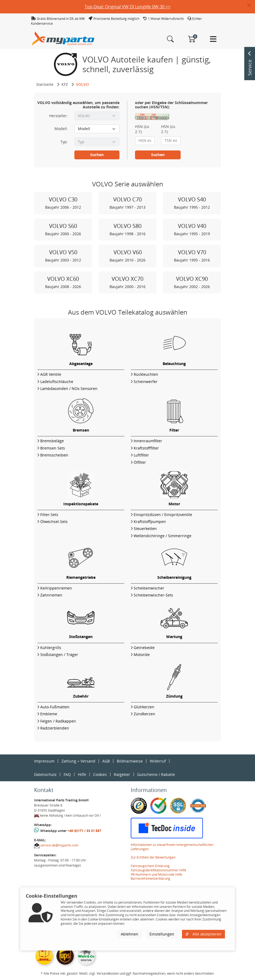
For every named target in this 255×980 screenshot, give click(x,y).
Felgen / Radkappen (58, 721)
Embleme (49, 714)
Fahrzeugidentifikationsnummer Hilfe (159, 870)
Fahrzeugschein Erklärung (150, 866)
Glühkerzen (144, 707)
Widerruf (158, 761)
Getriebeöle (144, 648)
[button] (251, 5)
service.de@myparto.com (59, 845)
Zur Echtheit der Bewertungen (153, 857)
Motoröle (142, 655)
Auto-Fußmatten (55, 707)
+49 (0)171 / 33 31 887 (84, 831)
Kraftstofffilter (146, 448)
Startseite (45, 84)
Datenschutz (45, 774)
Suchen (97, 155)
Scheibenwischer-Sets (153, 595)
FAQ (67, 774)
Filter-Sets (49, 515)
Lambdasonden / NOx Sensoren (69, 388)
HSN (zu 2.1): (142, 129)
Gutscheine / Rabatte (156, 774)
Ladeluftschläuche (57, 382)
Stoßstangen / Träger (59, 655)
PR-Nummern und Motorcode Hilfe (156, 874)
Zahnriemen (51, 595)
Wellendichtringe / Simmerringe (163, 536)
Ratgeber (122, 774)
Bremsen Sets (53, 448)
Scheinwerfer (146, 382)
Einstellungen (162, 934)
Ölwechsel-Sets (54, 522)
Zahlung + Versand (78, 761)
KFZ (65, 84)
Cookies (100, 774)
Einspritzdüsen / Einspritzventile (163, 515)
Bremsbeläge (52, 441)
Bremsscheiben (54, 455)
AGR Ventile (51, 374)
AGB (106, 761)
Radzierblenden (55, 728)
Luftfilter (141, 455)
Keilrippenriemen (56, 588)
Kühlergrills (51, 648)
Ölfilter (140, 462)
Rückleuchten (146, 374)
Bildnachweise (130, 761)
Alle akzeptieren (203, 934)
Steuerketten (145, 528)
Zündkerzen (144, 714)
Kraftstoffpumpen (150, 522)
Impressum (44, 761)
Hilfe (82, 774)
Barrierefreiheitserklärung (150, 878)
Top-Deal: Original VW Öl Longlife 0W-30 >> (127, 7)
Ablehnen (130, 934)
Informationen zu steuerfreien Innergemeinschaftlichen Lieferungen (172, 847)
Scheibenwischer (149, 588)
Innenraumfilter (148, 441)
